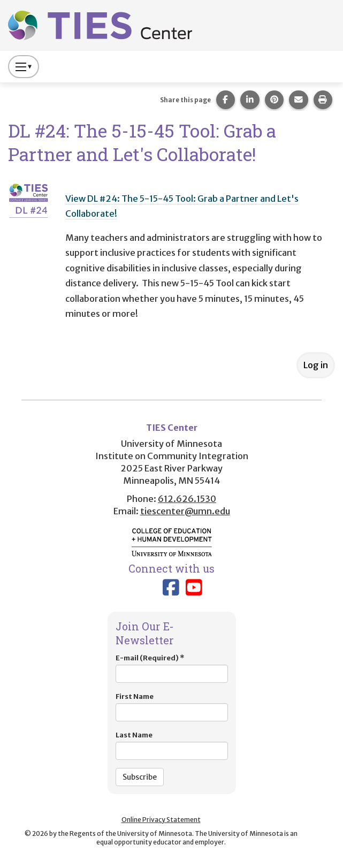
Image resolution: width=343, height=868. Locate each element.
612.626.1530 (187, 499)
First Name (172, 707)
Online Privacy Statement (161, 820)
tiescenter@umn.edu (185, 511)
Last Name (172, 745)
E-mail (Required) (172, 668)
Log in (316, 365)
